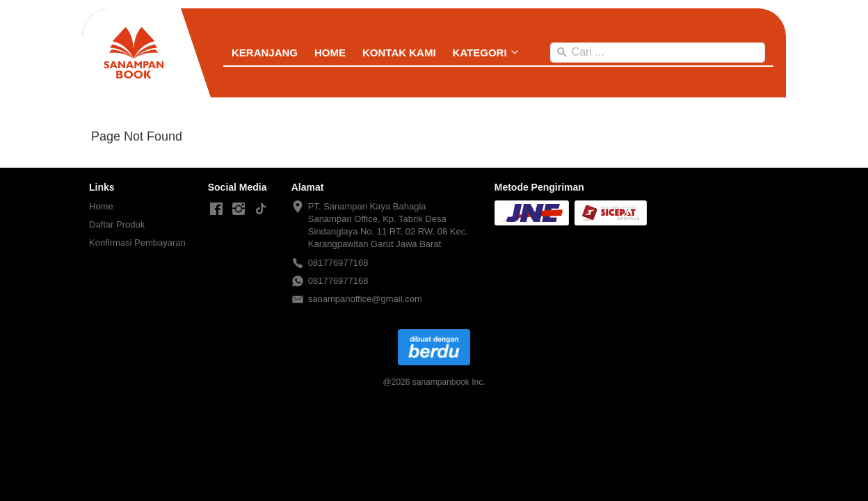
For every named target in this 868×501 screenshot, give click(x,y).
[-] (216, 209)
